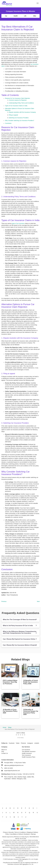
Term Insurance (26, 755)
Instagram (30, 743)
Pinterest (23, 743)
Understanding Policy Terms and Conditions (21, 103)
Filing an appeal (13, 115)
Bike (35, 16)
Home (4, 727)
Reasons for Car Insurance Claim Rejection (17, 98)
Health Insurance (27, 753)
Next (38, 601)
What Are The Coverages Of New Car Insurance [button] (19, 620)
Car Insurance (26, 750)
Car (6, 16)
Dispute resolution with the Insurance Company (22, 112)
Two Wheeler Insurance (29, 751)
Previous (4, 601)
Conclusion (8, 123)
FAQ (3, 751)
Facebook (12, 743)
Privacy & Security (8, 832)
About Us (4, 750)
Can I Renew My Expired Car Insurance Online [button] (19, 639)
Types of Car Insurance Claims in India (16, 106)
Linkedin (37, 743)
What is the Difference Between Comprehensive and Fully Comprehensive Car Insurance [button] (20, 632)
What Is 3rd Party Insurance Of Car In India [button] (18, 626)
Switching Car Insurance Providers (19, 118)
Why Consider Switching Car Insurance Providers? (20, 121)
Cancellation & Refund (16, 834)
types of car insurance (18, 223)
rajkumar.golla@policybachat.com (14, 765)
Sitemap (33, 834)
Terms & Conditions (20, 832)
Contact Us (5, 753)
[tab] (20, 620)
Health (16, 16)
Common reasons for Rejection (18, 100)
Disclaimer (27, 834)
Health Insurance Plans (29, 757)
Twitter (18, 743)
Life (25, 16)
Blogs (10, 727)
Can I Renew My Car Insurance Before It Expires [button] (20, 645)
